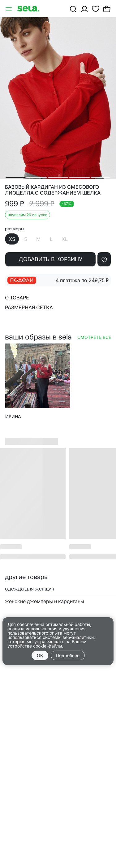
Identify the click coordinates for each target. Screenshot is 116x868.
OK (40, 655)
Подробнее (68, 655)
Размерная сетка (29, 307)
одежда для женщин (30, 589)
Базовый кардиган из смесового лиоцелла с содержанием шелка (53, 190)
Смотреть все (94, 337)
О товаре (17, 298)
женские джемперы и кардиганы (45, 601)
